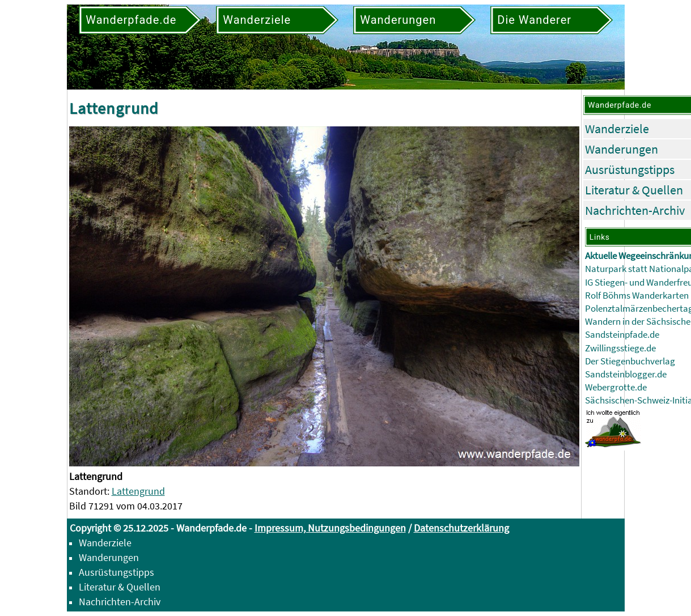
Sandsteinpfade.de (622, 335)
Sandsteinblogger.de (626, 374)
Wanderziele (617, 129)
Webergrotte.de (616, 387)
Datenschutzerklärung (461, 528)
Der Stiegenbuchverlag (630, 361)
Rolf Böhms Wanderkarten (637, 296)
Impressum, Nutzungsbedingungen (330, 528)
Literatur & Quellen (634, 190)
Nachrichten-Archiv (635, 210)
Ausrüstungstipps (630, 169)
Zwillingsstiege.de (620, 348)
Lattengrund (138, 491)
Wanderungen (622, 149)
